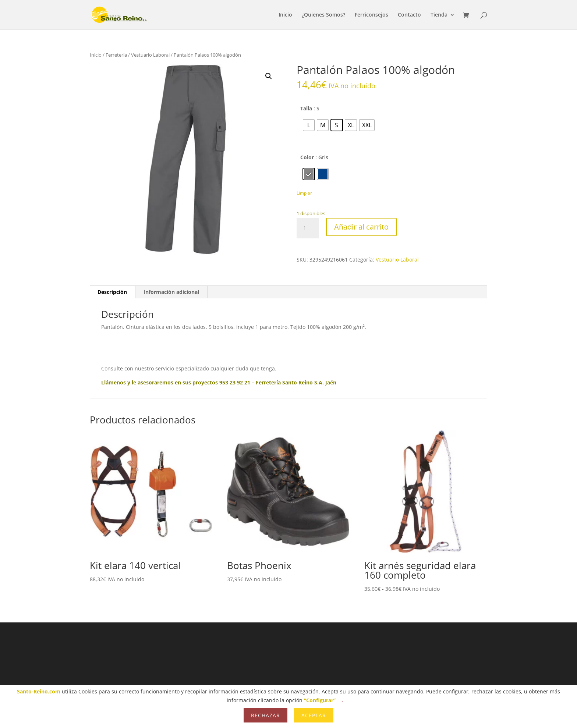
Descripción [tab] (112, 292)
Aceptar (314, 715)
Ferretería (116, 55)
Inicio (285, 15)
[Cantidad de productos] (308, 228)
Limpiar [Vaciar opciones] (304, 193)
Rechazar (266, 715)
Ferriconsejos (371, 15)
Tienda (439, 15)
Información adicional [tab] (171, 292)
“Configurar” (320, 700)
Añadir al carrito (361, 227)
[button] (269, 76)
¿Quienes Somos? (323, 15)
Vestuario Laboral (150, 55)
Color (307, 157)
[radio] (309, 125)
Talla (306, 108)
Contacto (409, 15)
